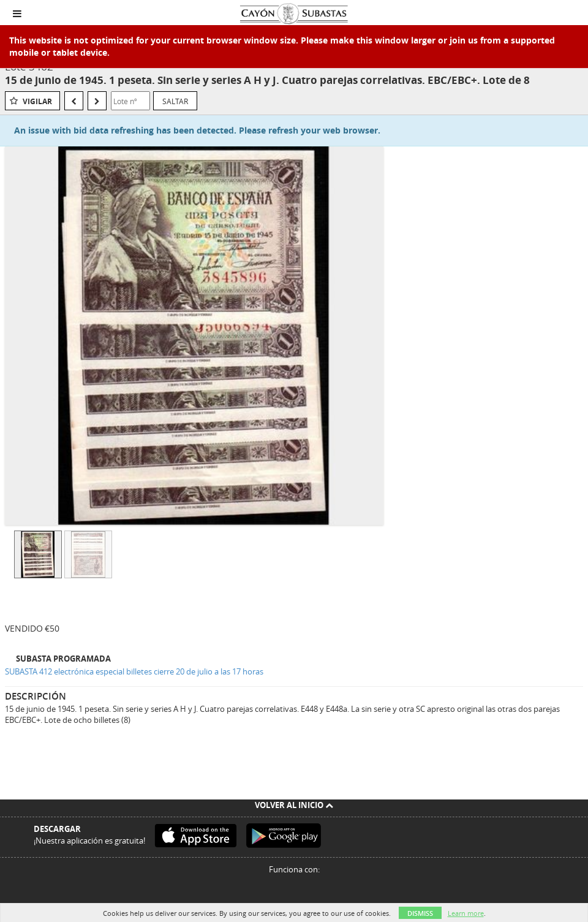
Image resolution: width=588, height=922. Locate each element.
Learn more (466, 913)
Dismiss (420, 913)
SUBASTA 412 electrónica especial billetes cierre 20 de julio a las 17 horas (134, 671)
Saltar (175, 101)
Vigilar (37, 101)
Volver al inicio (294, 805)
